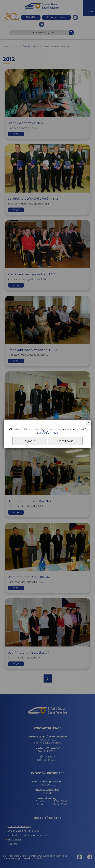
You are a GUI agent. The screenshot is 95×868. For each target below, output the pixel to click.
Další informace (47, 433)
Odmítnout (65, 441)
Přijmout (30, 441)
